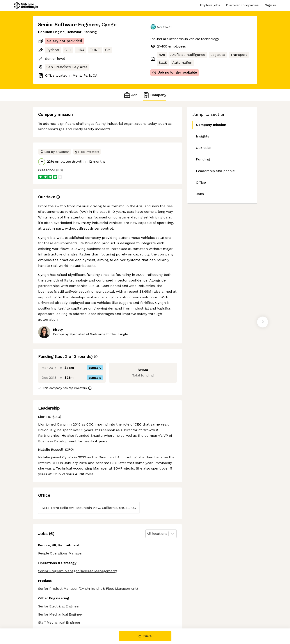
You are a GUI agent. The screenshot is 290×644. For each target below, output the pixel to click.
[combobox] (147, 534)
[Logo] (26, 5)
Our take (203, 148)
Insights (203, 136)
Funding (203, 159)
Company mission (209, 125)
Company (155, 95)
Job (131, 95)
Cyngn (109, 25)
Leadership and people (215, 171)
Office (201, 182)
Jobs (200, 194)
